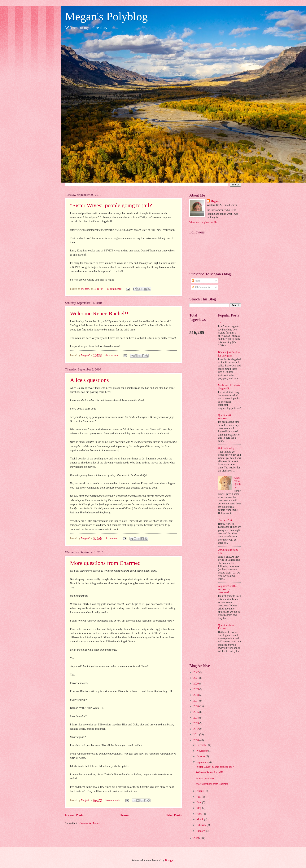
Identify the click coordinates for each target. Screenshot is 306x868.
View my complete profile (203, 222)
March (200, 819)
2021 (196, 678)
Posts (196, 281)
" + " (221, 323)
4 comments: (112, 355)
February (202, 825)
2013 (196, 723)
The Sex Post (225, 520)
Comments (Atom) (90, 823)
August (201, 791)
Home (124, 815)
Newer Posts (74, 815)
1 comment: (112, 538)
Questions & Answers (225, 417)
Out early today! (227, 448)
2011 (196, 735)
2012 (196, 729)
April (200, 814)
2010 (196, 740)
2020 (196, 684)
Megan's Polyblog (106, 16)
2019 (196, 689)
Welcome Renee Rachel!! (99, 313)
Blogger (169, 860)
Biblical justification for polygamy (229, 354)
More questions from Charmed (105, 563)
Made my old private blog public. (229, 387)
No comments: (113, 800)
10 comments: (114, 289)
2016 (196, 706)
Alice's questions (89, 380)
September (203, 762)
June (199, 802)
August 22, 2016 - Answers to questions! (228, 589)
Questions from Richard (226, 627)
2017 (196, 701)
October (201, 756)
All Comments (201, 287)
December (202, 745)
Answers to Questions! (237, 483)
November (203, 751)
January (201, 831)
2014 (196, 718)
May (199, 808)
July (199, 797)
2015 (196, 712)
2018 (196, 695)
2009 (196, 838)
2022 (196, 672)
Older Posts (173, 815)
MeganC (215, 201)
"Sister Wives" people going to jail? (111, 205)
